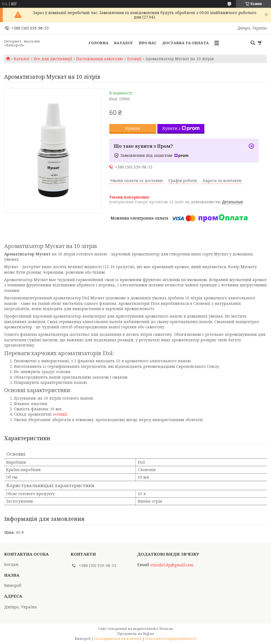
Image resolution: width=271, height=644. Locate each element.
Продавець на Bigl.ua (135, 634)
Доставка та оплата (185, 43)
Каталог (124, 43)
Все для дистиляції (53, 59)
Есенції (134, 59)
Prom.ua (166, 629)
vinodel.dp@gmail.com (172, 565)
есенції (60, 414)
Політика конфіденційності (171, 639)
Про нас (148, 43)
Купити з (181, 128)
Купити (133, 128)
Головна (98, 43)
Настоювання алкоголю (100, 59)
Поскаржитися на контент (118, 639)
